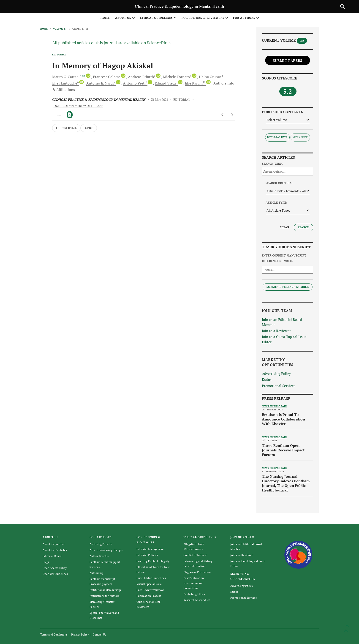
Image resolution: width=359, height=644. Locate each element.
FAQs (46, 562)
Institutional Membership (105, 590)
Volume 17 (60, 29)
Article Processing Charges (106, 550)
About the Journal (54, 544)
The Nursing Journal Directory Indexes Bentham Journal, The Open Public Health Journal (286, 483)
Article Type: (276, 203)
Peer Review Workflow (150, 590)
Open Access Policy (55, 568)
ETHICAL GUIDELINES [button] (156, 18)
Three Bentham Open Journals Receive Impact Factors (283, 450)
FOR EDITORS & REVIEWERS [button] (203, 18)
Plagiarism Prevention (197, 572)
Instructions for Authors (104, 596)
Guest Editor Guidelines (151, 578)
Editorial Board (52, 556)
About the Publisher (55, 550)
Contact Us (99, 634)
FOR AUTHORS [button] (244, 18)
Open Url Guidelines (55, 574)
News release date (274, 406)
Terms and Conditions (54, 634)
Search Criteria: (279, 183)
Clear (284, 227)
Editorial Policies (147, 555)
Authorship (97, 573)
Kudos (267, 379)
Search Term (272, 164)
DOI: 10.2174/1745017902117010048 (78, 106)
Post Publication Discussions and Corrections (194, 583)
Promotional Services (279, 386)
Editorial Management (150, 549)
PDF (89, 128)
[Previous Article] (223, 115)
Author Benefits (99, 556)
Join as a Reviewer (276, 331)
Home (105, 18)
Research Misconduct (197, 600)
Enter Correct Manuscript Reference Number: (284, 258)
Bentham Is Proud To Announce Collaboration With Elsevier (283, 419)
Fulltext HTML (66, 128)
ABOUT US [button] (123, 18)
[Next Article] (232, 115)
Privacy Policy (80, 634)
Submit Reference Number (288, 287)
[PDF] (70, 115)
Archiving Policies (101, 544)
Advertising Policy (276, 374)
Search (303, 227)
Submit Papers (288, 60)
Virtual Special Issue (149, 584)
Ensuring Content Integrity (153, 561)
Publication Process (149, 596)
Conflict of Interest (195, 555)
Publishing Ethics (194, 594)
